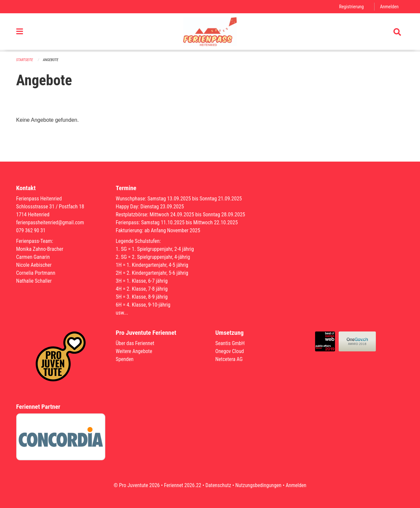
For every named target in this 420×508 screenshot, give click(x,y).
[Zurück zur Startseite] (210, 33)
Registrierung (351, 6)
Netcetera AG (229, 359)
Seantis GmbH (230, 343)
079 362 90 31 (31, 230)
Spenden (125, 359)
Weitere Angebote (134, 351)
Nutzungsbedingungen (259, 485)
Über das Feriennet (135, 343)
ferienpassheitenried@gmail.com (51, 222)
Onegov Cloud (230, 351)
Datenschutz (218, 485)
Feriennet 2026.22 (182, 485)
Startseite (25, 60)
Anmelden (389, 6)
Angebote (51, 60)
